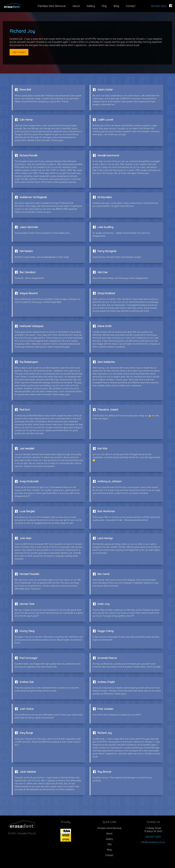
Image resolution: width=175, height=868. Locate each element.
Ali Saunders (105, 197)
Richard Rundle (28, 155)
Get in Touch (19, 52)
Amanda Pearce (107, 658)
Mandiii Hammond (108, 155)
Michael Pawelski (29, 574)
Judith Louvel (105, 120)
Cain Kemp (26, 120)
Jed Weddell (27, 449)
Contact (131, 6)
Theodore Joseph (108, 410)
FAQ (104, 6)
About (76, 6)
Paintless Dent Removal (52, 6)
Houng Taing (27, 631)
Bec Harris (103, 574)
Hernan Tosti (27, 604)
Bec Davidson (28, 272)
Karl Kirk (102, 449)
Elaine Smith (104, 326)
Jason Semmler (29, 227)
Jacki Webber (28, 772)
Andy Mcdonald (29, 481)
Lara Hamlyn (105, 538)
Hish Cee (102, 272)
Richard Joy (105, 733)
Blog (116, 6)
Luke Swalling (105, 227)
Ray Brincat (104, 772)
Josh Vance (26, 709)
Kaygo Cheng (105, 631)
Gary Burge (26, 733)
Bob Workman (106, 511)
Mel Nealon (26, 251)
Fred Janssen (105, 709)
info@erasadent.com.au (153, 842)
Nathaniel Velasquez (31, 326)
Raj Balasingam (29, 362)
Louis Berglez (27, 511)
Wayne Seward (28, 293)
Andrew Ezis (27, 682)
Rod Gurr (25, 410)
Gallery (91, 6)
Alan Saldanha (106, 362)
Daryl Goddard (106, 293)
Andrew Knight (106, 682)
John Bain (25, 538)
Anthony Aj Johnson (109, 481)
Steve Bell (25, 90)
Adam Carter (105, 90)
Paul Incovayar (28, 658)
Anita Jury (103, 604)
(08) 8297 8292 (159, 6)
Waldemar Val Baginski (33, 197)
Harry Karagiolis (107, 251)
